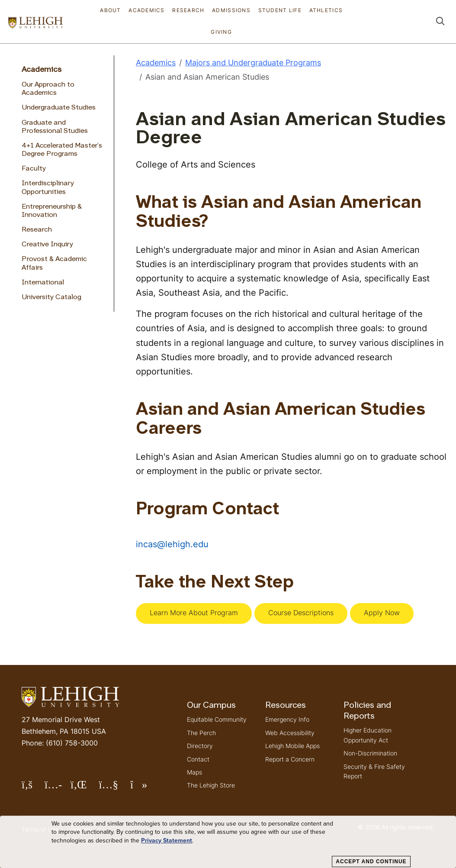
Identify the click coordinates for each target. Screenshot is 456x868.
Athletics (326, 10)
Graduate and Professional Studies (55, 127)
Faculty (34, 169)
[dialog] (228, 842)
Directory (200, 746)
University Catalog (51, 297)
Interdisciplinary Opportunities (48, 188)
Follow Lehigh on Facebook (33, 788)
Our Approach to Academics (48, 89)
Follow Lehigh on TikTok (145, 788)
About (110, 10)
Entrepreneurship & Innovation (52, 211)
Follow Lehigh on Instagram (58, 788)
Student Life (280, 10)
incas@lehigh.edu (172, 544)
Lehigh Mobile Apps (292, 746)
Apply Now (382, 613)
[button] (440, 22)
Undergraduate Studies (59, 108)
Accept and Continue (371, 862)
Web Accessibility (290, 733)
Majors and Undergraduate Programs (253, 63)
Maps (194, 772)
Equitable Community (217, 719)
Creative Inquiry (47, 245)
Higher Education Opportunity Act (368, 735)
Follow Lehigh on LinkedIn (85, 788)
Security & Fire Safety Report (374, 771)
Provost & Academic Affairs (54, 263)
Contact (198, 759)
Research (188, 10)
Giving (221, 32)
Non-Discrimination (370, 753)
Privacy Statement (167, 841)
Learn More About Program (194, 613)
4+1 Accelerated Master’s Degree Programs (62, 150)
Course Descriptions (301, 613)
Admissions (231, 10)
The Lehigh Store (211, 785)
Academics (147, 10)
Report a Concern (290, 759)
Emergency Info (287, 719)
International (43, 283)
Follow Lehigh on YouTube (114, 788)
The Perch (201, 733)
